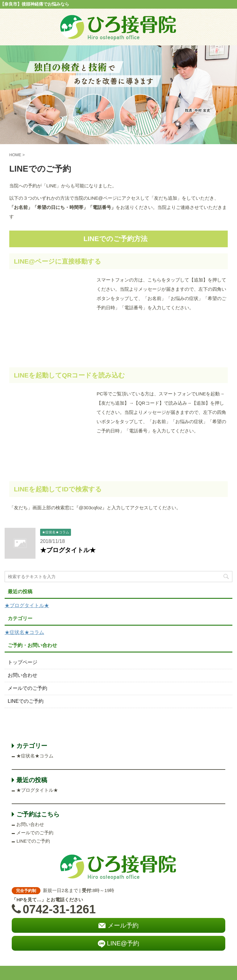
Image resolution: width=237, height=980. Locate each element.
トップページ (23, 662)
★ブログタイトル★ (68, 550)
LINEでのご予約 (26, 701)
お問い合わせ (23, 675)
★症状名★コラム (24, 632)
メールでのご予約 (27, 688)
